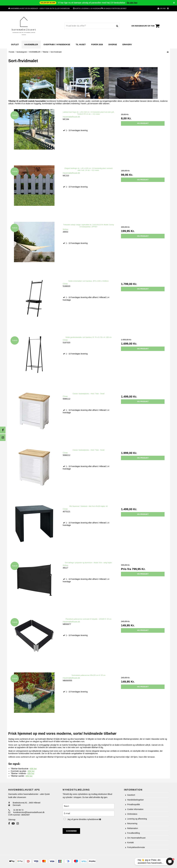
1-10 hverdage (88, 8)
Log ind (162, 8)
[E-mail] (88, 813)
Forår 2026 (97, 45)
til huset (81, 45)
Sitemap (12, 820)
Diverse (113, 45)
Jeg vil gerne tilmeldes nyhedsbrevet (91, 819)
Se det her (132, 3)
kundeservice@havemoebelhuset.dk (29, 812)
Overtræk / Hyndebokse (57, 45)
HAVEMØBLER (31, 45)
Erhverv (127, 45)
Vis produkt (143, 123)
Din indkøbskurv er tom (146, 26)
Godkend (71, 831)
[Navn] (88, 806)
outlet (15, 45)
